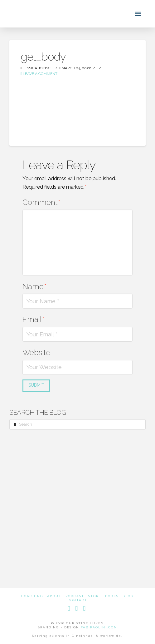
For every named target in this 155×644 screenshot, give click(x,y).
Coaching (32, 596)
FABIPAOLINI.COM (99, 627)
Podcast (75, 596)
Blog (128, 596)
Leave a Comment (39, 74)
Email (33, 319)
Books (112, 596)
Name (34, 287)
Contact (77, 600)
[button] (138, 14)
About (54, 596)
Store (95, 596)
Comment (41, 202)
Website (36, 352)
